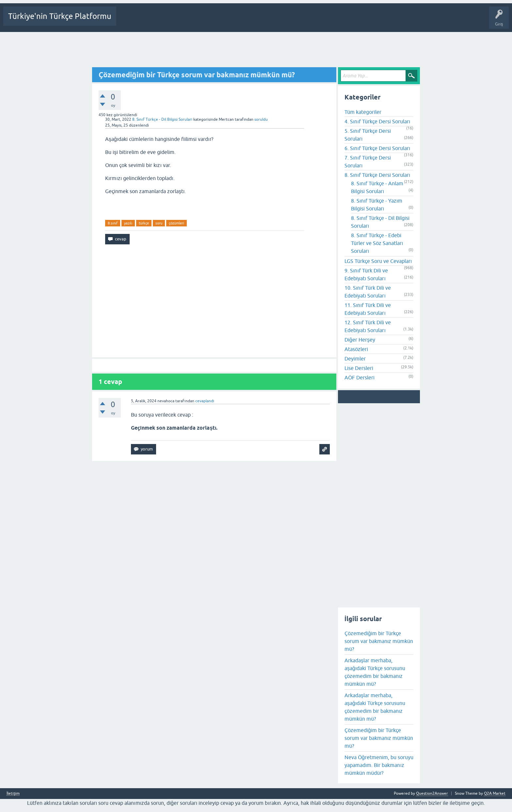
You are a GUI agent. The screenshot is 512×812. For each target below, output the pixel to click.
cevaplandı (205, 401)
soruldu (261, 119)
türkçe (144, 223)
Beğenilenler (153, 21)
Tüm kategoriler (363, 112)
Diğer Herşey (360, 340)
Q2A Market (495, 793)
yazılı (128, 223)
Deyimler (355, 359)
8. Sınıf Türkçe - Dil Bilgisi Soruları (162, 119)
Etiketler (216, 21)
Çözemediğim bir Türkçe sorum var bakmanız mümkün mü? (379, 641)
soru (159, 223)
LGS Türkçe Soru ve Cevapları (378, 261)
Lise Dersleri (359, 368)
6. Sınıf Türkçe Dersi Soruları (377, 148)
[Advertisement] (256, 50)
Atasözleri (356, 349)
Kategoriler (241, 21)
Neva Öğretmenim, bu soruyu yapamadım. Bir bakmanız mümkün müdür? (379, 765)
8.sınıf (113, 223)
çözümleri (176, 223)
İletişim (13, 794)
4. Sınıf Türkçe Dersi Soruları (377, 121)
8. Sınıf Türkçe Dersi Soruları (377, 175)
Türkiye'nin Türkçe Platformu (60, 16)
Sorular (128, 21)
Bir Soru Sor (268, 21)
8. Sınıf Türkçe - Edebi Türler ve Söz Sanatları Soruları (377, 243)
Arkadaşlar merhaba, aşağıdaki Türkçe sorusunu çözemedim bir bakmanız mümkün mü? (375, 672)
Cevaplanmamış (187, 21)
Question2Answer (432, 793)
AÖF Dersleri (360, 377)
